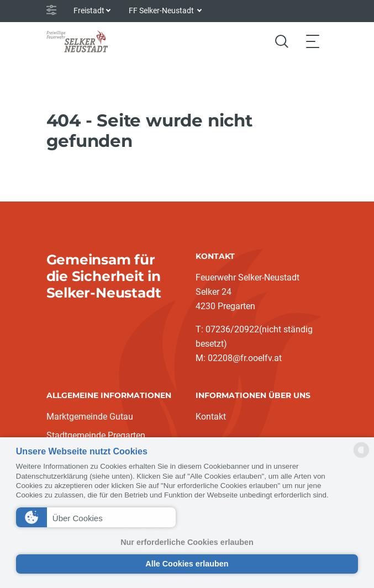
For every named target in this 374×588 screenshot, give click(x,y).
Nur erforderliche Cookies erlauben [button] (187, 542)
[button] (96, 517)
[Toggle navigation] (313, 41)
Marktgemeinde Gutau (90, 417)
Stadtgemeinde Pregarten (96, 435)
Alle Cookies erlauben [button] (187, 564)
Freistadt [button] (89, 10)
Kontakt (211, 417)
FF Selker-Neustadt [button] (162, 10)
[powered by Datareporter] (361, 457)
